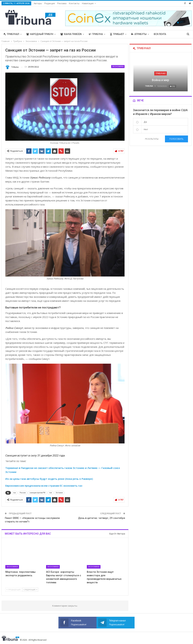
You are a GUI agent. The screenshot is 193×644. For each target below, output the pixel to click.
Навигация (88, 3)
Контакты (74, 3)
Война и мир (161, 80)
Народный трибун (40, 34)
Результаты (152, 139)
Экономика (118, 66)
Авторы (38, 3)
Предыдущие (14, 590)
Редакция (50, 3)
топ (51, 493)
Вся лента (160, 34)
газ (15, 493)
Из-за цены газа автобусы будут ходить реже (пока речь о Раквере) (49, 479)
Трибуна (96, 34)
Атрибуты (139, 34)
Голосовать (176, 139)
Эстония (59, 493)
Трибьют (117, 34)
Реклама (62, 3)
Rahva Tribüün (71, 34)
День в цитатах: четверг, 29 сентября (102, 518)
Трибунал (11, 34)
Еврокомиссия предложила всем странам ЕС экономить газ (44, 486)
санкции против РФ (37, 493)
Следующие (30, 590)
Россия (23, 493)
